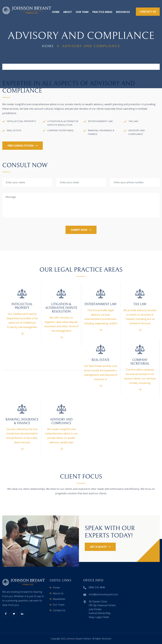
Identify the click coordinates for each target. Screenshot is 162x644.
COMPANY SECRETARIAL (140, 362)
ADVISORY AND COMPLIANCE (61, 421)
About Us (58, 593)
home (48, 46)
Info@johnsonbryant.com (103, 594)
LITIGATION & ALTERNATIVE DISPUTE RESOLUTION (61, 308)
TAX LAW (140, 304)
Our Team (82, 12)
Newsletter (59, 599)
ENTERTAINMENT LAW (101, 304)
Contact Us (59, 610)
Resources (123, 12)
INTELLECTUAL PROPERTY (22, 306)
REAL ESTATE (101, 360)
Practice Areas (102, 12)
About (68, 12)
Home (56, 12)
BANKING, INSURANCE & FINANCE (22, 421)
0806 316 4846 (97, 587)
